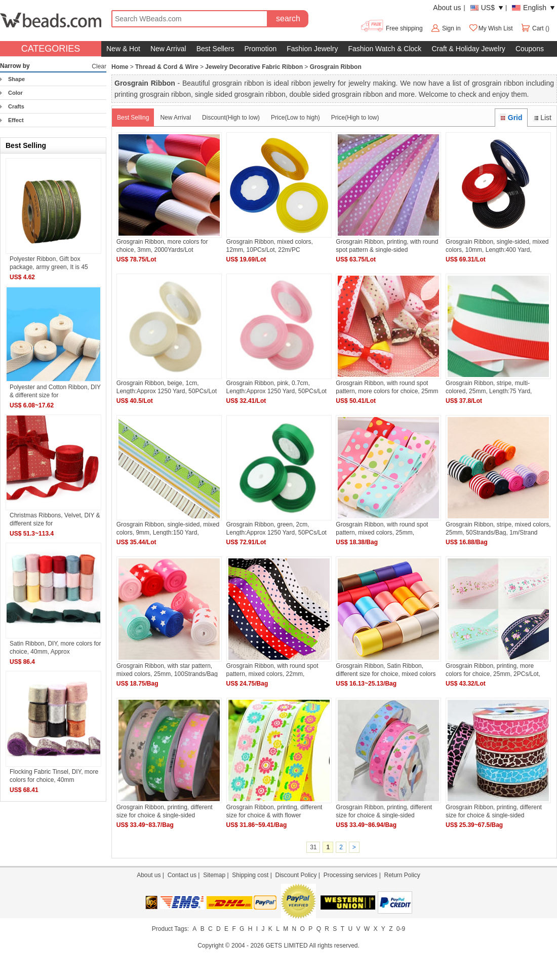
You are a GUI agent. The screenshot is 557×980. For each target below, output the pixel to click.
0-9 (401, 929)
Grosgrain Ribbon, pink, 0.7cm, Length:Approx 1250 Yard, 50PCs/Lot (276, 387)
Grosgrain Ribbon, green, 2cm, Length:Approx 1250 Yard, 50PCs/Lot (276, 528)
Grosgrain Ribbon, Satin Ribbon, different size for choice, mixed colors (386, 670)
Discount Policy (296, 875)
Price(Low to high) (295, 118)
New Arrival (168, 49)
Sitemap (214, 875)
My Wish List (491, 28)
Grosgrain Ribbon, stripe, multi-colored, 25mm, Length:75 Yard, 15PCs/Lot (489, 387)
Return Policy (402, 875)
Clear (99, 66)
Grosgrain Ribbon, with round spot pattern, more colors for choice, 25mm (387, 387)
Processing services (351, 875)
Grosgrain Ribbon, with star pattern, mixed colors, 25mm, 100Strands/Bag (167, 670)
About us (447, 8)
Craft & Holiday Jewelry (468, 49)
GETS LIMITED (286, 946)
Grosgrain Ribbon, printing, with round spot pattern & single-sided (387, 246)
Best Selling (133, 118)
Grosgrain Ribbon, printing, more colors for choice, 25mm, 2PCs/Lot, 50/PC (493, 670)
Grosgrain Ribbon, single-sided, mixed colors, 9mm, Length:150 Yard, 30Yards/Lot (168, 528)
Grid (511, 118)
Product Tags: (170, 929)
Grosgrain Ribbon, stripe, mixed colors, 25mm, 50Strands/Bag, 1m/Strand (498, 528)
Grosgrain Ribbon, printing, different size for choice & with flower (274, 811)
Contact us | (185, 875)
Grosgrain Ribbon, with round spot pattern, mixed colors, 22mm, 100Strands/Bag (272, 670)
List (542, 118)
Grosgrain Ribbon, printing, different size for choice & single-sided (165, 811)
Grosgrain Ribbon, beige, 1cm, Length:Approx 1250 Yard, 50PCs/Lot (167, 387)
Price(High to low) (355, 118)
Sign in (451, 28)
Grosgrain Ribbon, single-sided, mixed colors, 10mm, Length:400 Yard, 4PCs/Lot (497, 246)
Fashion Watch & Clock (385, 49)
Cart (533, 28)
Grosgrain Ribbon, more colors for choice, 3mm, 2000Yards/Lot (162, 246)
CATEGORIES (51, 49)
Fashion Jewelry (312, 49)
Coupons (530, 49)
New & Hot (123, 49)
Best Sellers (215, 49)
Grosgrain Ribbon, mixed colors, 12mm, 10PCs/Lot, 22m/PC (270, 246)
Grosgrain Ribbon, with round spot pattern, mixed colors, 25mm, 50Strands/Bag (382, 528)
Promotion (260, 49)
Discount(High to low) (231, 118)
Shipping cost (250, 875)
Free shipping (391, 28)
